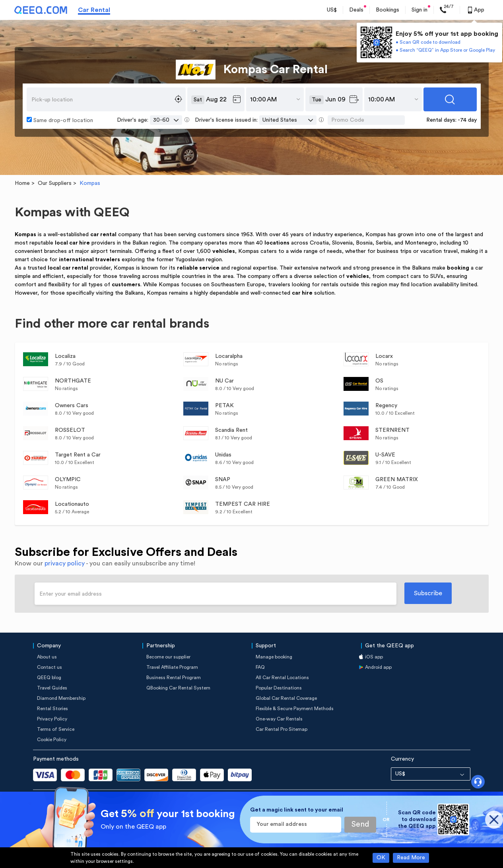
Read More (411, 858)
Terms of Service (56, 729)
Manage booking (274, 657)
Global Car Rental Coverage (286, 698)
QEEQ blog (49, 678)
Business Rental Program (174, 678)
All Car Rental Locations (282, 678)
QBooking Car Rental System (178, 688)
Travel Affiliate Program (172, 667)
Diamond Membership (61, 698)
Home (22, 183)
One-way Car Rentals (279, 719)
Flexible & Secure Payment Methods (295, 709)
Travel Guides (52, 688)
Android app (378, 667)
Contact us (50, 667)
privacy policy (65, 563)
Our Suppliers (55, 183)
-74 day (467, 120)
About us (47, 657)
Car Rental (94, 10)
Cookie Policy (52, 740)
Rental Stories (52, 709)
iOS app (374, 657)
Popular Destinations (279, 688)
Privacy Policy (52, 719)
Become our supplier (168, 657)
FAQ (260, 667)
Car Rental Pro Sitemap (282, 729)
